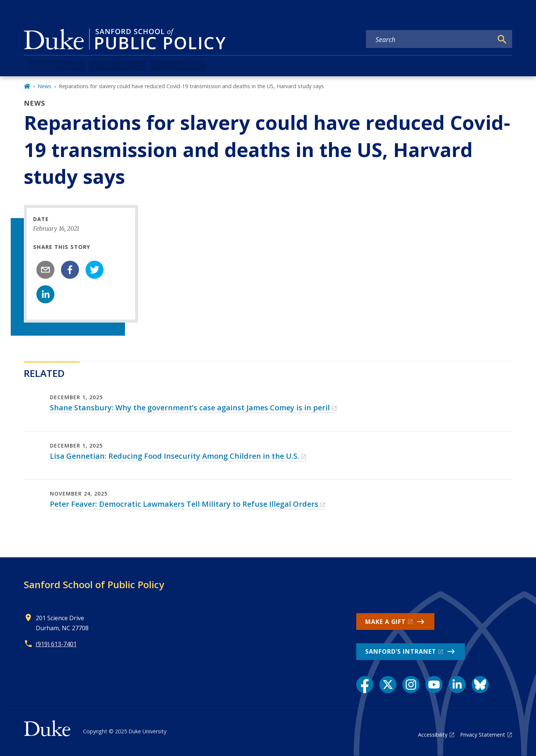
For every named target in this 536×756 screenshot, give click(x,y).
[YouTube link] (434, 685)
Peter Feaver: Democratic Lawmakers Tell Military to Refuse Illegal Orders (184, 504)
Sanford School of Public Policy (94, 584)
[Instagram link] (411, 685)
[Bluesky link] (480, 685)
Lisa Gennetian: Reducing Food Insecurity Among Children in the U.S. (175, 456)
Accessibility (433, 735)
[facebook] (70, 270)
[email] (45, 270)
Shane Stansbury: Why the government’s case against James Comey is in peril (190, 408)
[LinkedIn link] (457, 685)
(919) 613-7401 (56, 644)
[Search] (502, 39)
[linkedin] (45, 294)
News (44, 86)
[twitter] (95, 270)
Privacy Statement (483, 735)
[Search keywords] (430, 39)
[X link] (388, 685)
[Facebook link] (365, 685)
